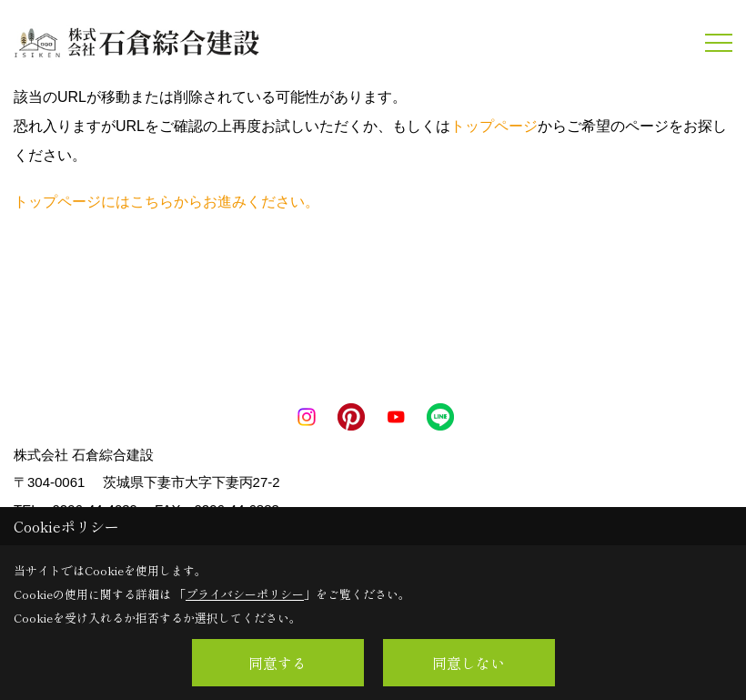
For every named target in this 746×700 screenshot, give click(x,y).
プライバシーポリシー (245, 594)
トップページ (494, 126)
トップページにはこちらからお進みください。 (166, 202)
